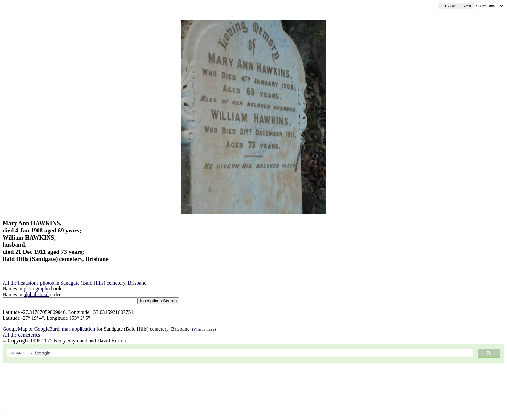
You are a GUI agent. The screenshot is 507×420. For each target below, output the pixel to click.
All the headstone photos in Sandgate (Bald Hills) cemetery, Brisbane (74, 283)
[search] (239, 353)
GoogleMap (15, 329)
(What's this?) (204, 329)
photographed (38, 289)
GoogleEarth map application (65, 329)
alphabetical (36, 294)
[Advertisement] (197, 386)
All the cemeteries (21, 335)
